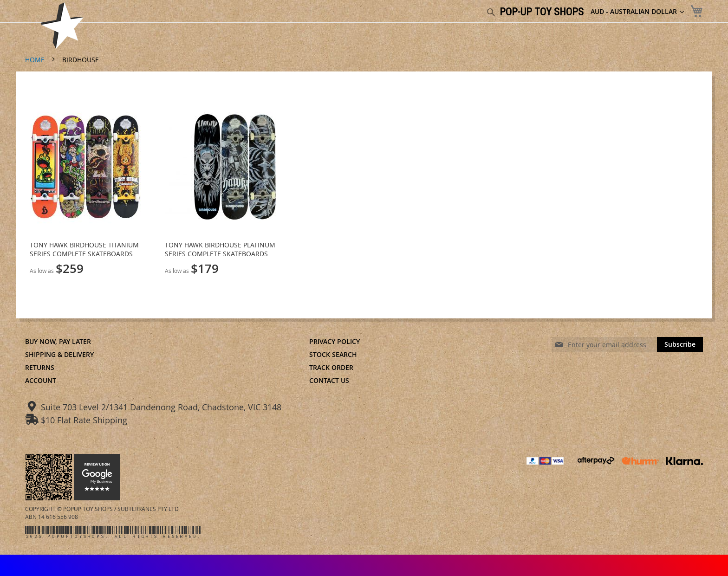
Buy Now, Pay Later (58, 341)
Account (41, 380)
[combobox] (442, 13)
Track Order (331, 367)
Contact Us (329, 380)
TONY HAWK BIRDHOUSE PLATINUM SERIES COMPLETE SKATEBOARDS (220, 249)
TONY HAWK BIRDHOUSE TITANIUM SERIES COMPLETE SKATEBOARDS (84, 249)
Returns (40, 367)
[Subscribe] (680, 344)
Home (36, 60)
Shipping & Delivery (59, 354)
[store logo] (62, 26)
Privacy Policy (335, 341)
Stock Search (333, 354)
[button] (637, 12)
